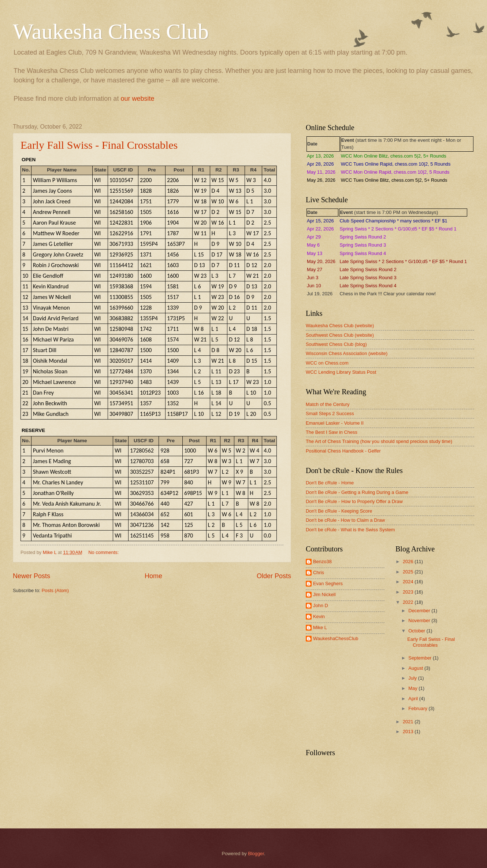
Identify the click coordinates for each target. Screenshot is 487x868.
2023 (409, 592)
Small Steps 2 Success (330, 413)
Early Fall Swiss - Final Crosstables (99, 145)
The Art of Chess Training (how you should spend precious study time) (379, 441)
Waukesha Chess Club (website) (340, 326)
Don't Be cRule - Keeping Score (339, 511)
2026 (409, 562)
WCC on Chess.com (327, 363)
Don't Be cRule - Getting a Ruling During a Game (357, 492)
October (417, 631)
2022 (409, 602)
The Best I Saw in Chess (332, 432)
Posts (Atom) (55, 590)
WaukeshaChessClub (336, 638)
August (416, 668)
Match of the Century (328, 404)
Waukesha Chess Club (111, 32)
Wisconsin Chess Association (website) (347, 353)
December (420, 611)
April (414, 699)
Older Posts (274, 576)
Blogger (256, 854)
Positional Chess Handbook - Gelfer (343, 451)
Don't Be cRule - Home (330, 483)
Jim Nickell (324, 594)
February (418, 708)
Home (153, 576)
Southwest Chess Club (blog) (336, 344)
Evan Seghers (328, 583)
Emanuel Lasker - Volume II (335, 423)
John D (321, 605)
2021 (409, 722)
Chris (319, 572)
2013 (409, 732)
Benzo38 (322, 562)
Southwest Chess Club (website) (340, 335)
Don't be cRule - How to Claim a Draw (345, 520)
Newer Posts (31, 576)
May (413, 688)
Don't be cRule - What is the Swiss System (350, 530)
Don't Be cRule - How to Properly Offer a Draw (354, 501)
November (420, 620)
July (413, 678)
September (421, 658)
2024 (409, 582)
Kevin (319, 616)
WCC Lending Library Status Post (341, 372)
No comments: (104, 552)
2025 (409, 572)
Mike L (320, 627)
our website (137, 99)
